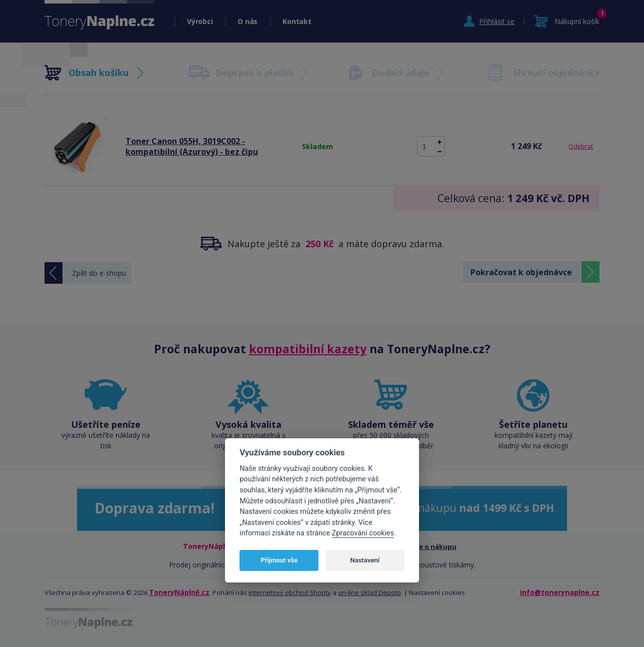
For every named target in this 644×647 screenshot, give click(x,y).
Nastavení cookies (437, 592)
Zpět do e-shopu (99, 273)
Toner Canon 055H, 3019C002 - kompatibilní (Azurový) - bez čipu (192, 146)
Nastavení (365, 560)
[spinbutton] (431, 146)
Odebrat (581, 146)
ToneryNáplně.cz (179, 592)
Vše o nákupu (434, 546)
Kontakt (297, 21)
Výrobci (200, 21)
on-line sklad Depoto (369, 592)
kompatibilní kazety (308, 349)
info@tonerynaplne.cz (560, 592)
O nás (247, 21)
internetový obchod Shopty (290, 592)
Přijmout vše (279, 560)
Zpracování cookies (363, 533)
